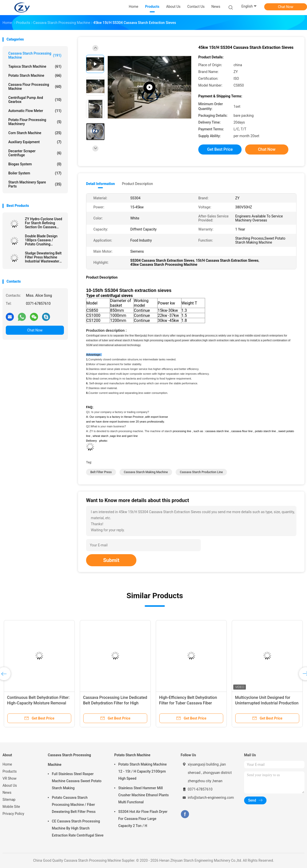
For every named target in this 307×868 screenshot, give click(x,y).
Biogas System (35, 164)
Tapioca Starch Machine (35, 66)
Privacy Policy (13, 814)
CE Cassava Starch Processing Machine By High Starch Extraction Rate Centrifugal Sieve (78, 828)
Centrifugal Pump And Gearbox (35, 100)
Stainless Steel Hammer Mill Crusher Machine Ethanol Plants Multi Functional (143, 795)
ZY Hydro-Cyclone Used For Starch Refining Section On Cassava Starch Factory (44, 223)
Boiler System (35, 173)
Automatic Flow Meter (35, 111)
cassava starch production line (201, 472)
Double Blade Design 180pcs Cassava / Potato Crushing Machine (41, 240)
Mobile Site (11, 807)
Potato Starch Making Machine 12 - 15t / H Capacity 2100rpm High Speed (143, 771)
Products (10, 771)
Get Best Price (220, 149)
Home (7, 764)
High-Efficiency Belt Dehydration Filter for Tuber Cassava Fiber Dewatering (188, 703)
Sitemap (9, 800)
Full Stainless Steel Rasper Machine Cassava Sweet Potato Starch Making (77, 781)
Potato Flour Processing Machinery (35, 122)
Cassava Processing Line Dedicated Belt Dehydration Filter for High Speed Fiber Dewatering (115, 703)
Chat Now (286, 7)
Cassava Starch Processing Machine (35, 55)
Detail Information (100, 184)
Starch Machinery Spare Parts (35, 184)
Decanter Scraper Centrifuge (35, 153)
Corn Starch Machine (35, 133)
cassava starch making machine (146, 472)
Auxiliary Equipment (35, 142)
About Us (10, 785)
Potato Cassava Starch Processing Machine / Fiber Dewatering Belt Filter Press (74, 805)
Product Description (137, 184)
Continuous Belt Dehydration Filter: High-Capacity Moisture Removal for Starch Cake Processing (38, 703)
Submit (111, 560)
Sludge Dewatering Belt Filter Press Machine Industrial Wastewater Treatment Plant (43, 257)
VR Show (10, 778)
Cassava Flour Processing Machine (35, 87)
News (7, 792)
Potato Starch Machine (35, 76)
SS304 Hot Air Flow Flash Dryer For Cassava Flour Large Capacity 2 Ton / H (143, 819)
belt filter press (101, 472)
